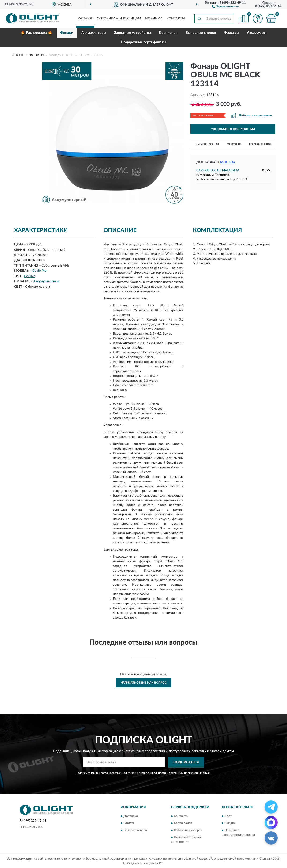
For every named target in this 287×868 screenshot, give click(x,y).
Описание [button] (234, 144)
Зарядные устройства (132, 33)
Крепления (168, 33)
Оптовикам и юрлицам (119, 19)
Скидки (230, 823)
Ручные (30, 276)
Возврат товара (135, 830)
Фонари (67, 33)
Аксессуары (257, 33)
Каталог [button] (85, 19)
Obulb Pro (39, 271)
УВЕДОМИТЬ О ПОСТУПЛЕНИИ (233, 129)
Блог (228, 816)
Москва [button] (228, 162)
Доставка (131, 816)
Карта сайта (183, 823)
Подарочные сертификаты (144, 42)
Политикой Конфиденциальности (144, 773)
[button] (225, 6)
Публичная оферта (188, 830)
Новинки (154, 19)
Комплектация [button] (260, 144)
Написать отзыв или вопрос (144, 683)
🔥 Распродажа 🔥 (36, 33)
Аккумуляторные (46, 281)
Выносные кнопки (201, 33)
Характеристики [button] (207, 144)
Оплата (129, 823)
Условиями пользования (185, 773)
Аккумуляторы (94, 33)
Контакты (176, 19)
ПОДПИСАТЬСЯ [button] (186, 762)
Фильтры (231, 33)
